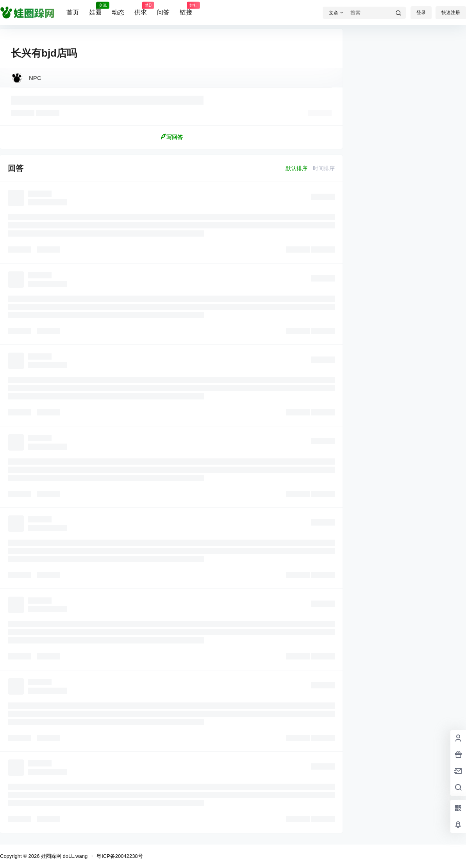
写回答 (171, 137)
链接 (186, 9)
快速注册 (451, 12)
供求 (141, 9)
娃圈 (95, 9)
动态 (118, 12)
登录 (421, 12)
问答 (163, 12)
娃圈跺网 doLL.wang (63, 856)
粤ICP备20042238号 (120, 856)
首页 (73, 12)
